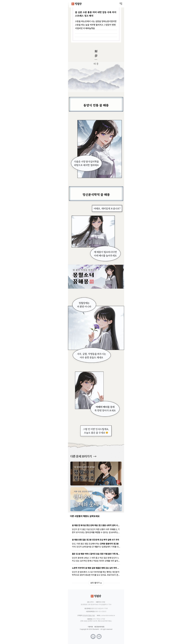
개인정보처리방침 (99, 627)
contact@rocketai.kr (108, 616)
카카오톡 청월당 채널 (89, 616)
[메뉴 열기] (121, 4)
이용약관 (90, 627)
